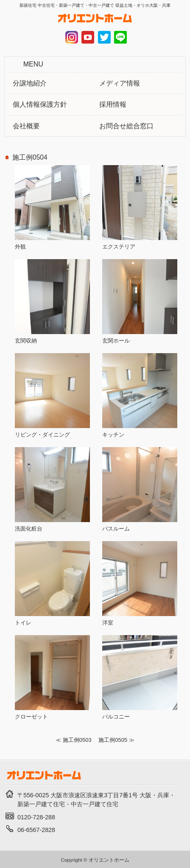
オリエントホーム (109, 860)
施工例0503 (77, 740)
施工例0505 (113, 740)
